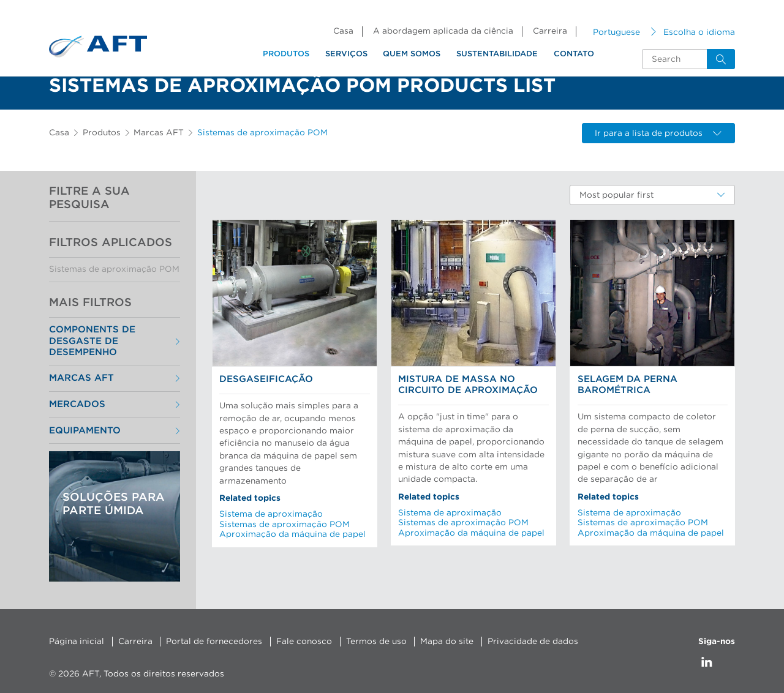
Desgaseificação (266, 379)
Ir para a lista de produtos (658, 133)
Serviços (346, 54)
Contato (574, 54)
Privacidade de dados (533, 642)
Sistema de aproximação (271, 514)
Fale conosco (304, 642)
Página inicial (77, 642)
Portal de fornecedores (214, 642)
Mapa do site (447, 642)
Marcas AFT (159, 133)
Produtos (286, 54)
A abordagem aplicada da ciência (443, 31)
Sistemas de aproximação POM (114, 269)
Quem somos (412, 54)
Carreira (550, 31)
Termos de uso (376, 642)
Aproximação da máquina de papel (292, 534)
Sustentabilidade (497, 54)
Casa (343, 31)
